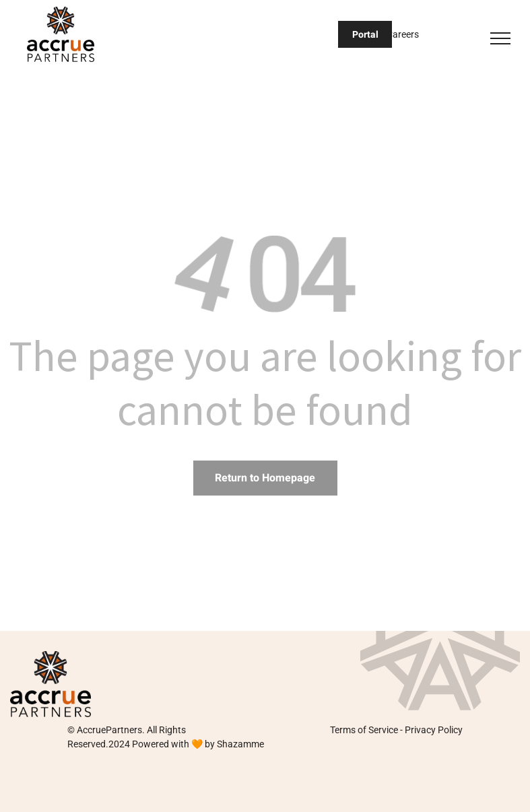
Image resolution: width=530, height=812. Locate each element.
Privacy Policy (434, 730)
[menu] (500, 38)
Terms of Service (364, 730)
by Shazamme (234, 744)
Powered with (161, 744)
